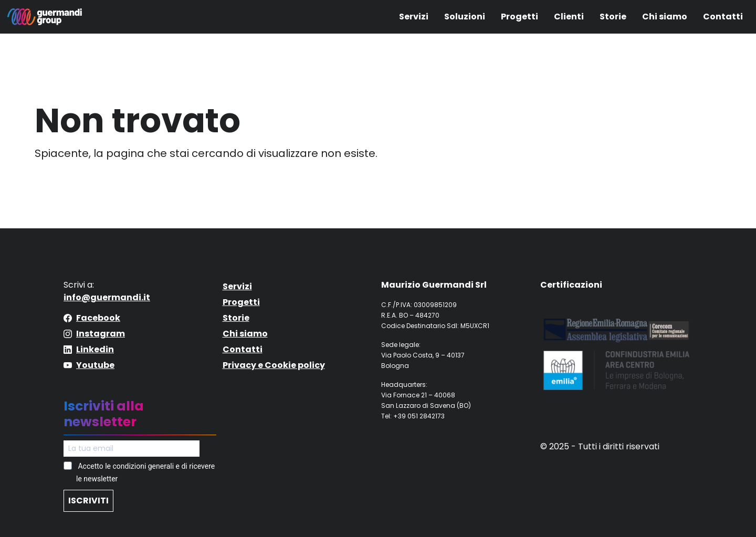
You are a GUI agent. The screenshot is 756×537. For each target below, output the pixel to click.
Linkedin (95, 349)
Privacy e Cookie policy (274, 365)
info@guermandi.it (107, 297)
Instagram (101, 334)
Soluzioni (465, 17)
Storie (613, 17)
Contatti (723, 17)
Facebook (98, 318)
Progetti (519, 17)
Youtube (95, 365)
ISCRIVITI (88, 501)
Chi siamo (665, 17)
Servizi (414, 17)
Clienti (569, 17)
